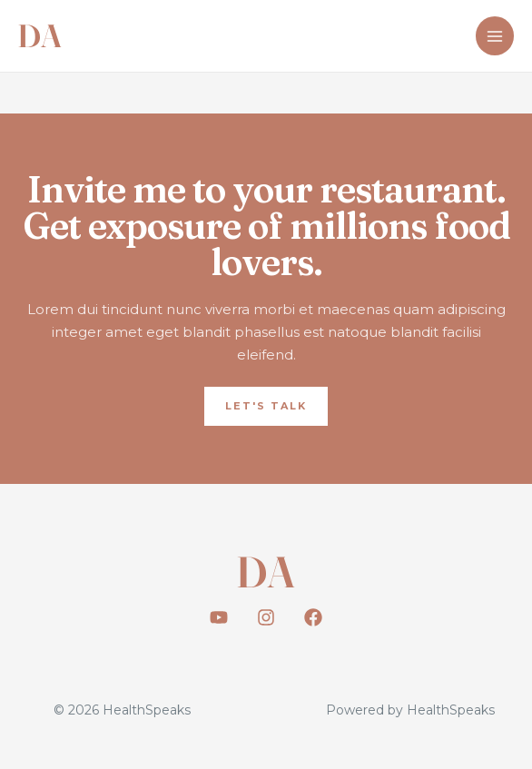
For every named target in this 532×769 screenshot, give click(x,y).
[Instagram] (266, 617)
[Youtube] (219, 617)
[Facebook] (313, 617)
